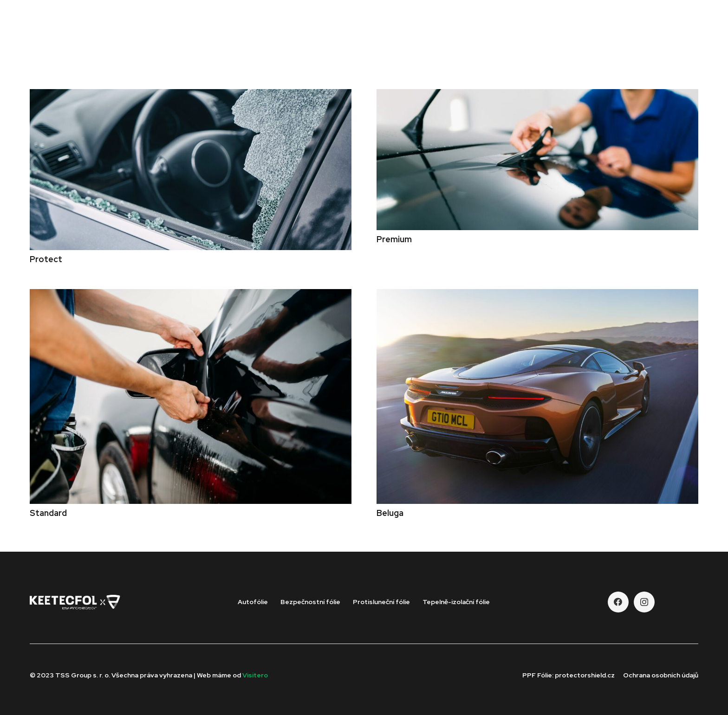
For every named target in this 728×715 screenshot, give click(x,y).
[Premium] (537, 95)
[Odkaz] (86, 37)
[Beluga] (537, 295)
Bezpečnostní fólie (310, 602)
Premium (394, 239)
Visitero (255, 675)
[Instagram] (644, 602)
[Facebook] (618, 602)
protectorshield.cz (585, 675)
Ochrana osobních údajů (661, 675)
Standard (48, 513)
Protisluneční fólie (381, 602)
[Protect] (191, 95)
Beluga (390, 513)
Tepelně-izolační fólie (456, 602)
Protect (46, 259)
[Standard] (191, 295)
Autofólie (253, 602)
